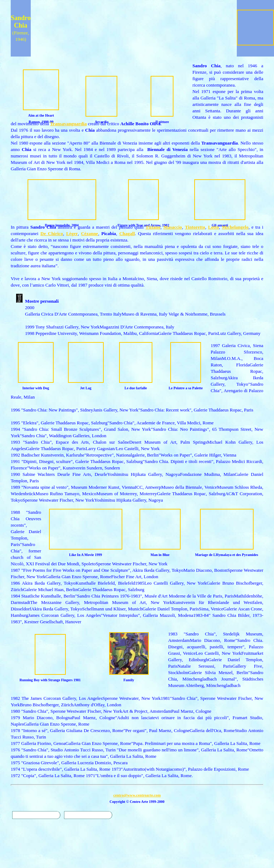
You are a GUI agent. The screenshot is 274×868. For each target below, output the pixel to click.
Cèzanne (89, 233)
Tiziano (153, 227)
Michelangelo (235, 227)
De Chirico (52, 233)
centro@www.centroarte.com (137, 795)
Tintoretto (195, 227)
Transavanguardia (68, 124)
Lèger (72, 233)
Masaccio (173, 227)
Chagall (127, 233)
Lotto (214, 227)
